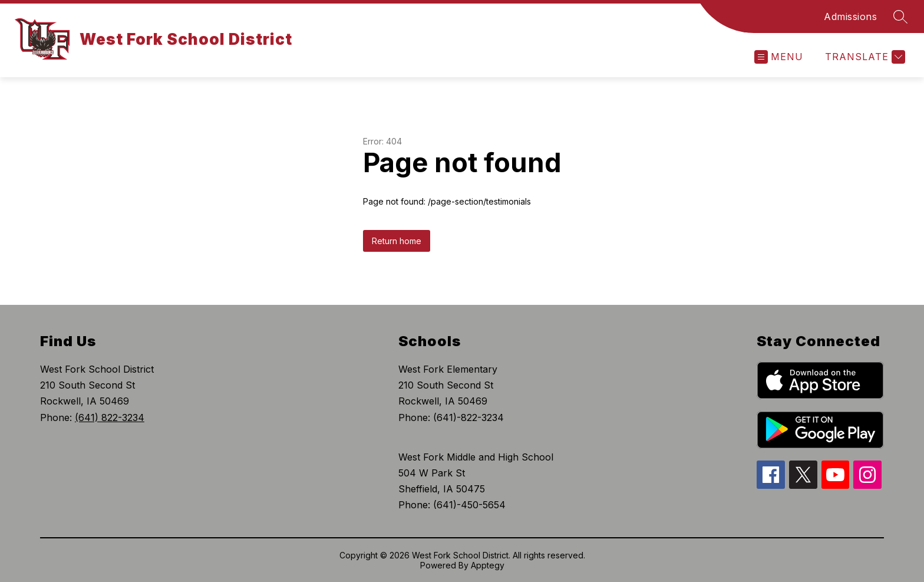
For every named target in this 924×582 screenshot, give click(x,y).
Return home (397, 241)
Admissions (850, 17)
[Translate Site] (864, 57)
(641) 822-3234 (110, 417)
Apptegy (488, 565)
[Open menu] (779, 57)
